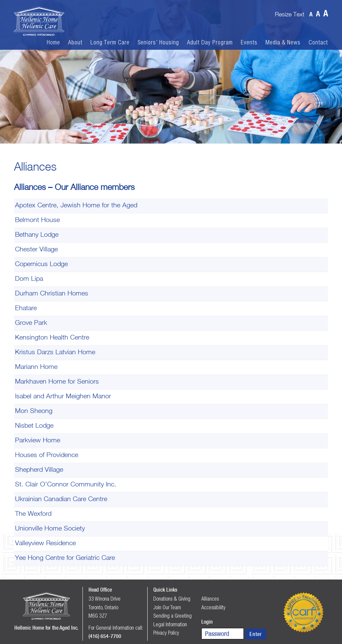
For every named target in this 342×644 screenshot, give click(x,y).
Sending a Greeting (173, 616)
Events (249, 43)
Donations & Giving (172, 599)
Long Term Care (110, 43)
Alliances (210, 599)
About (75, 43)
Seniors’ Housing (158, 43)
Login (207, 622)
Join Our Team (167, 607)
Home (53, 43)
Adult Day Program (210, 43)
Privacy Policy (166, 633)
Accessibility (213, 607)
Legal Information (170, 624)
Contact (318, 43)
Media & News (283, 43)
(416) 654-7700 (105, 636)
